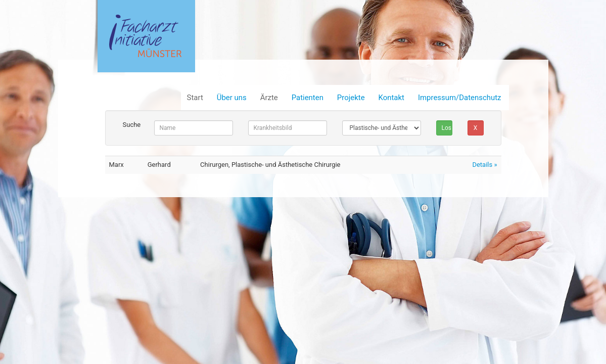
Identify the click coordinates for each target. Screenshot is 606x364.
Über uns (232, 98)
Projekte (351, 98)
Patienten (308, 98)
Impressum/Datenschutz (460, 98)
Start (195, 98)
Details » (484, 165)
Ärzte (269, 98)
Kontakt (391, 98)
